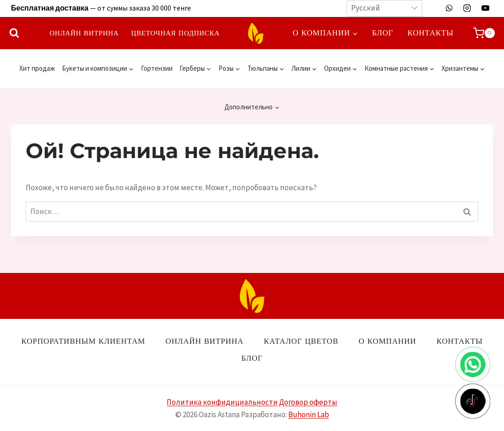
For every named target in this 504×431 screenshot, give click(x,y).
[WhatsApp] (449, 8)
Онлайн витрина (84, 33)
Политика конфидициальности (222, 402)
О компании (387, 341)
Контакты (431, 33)
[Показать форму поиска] (14, 33)
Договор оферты (308, 402)
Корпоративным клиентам (83, 341)
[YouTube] (485, 8)
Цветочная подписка (176, 33)
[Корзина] (484, 33)
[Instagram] (467, 8)
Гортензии (157, 68)
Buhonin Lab (309, 414)
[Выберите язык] (384, 8)
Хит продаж (37, 68)
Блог (383, 33)
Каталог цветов (301, 341)
